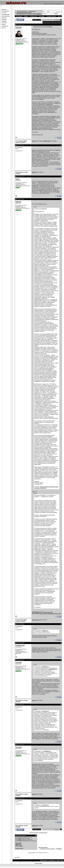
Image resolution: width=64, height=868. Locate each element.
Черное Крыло (36, 620)
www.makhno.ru (52, 860)
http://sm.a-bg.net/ (48, 612)
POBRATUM (46, 141)
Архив (58, 860)
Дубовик (19, 27)
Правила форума (19, 848)
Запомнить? (58, 12)
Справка (26, 16)
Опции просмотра (56, 22)
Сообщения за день (51, 16)
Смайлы (17, 844)
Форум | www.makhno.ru (22, 11)
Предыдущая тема (34, 833)
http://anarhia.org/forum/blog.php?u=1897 (50, 614)
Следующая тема (43, 833)
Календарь (42, 16)
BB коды (17, 843)
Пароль (45, 14)
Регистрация (19, 16)
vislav (18, 179)
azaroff (34, 141)
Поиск (59, 16)
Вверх (62, 860)
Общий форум (32, 11)
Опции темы (46, 22)
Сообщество (33, 16)
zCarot (40, 863)
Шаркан (34, 172)
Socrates (19, 662)
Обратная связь (44, 860)
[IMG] (17, 845)
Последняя (57, 20)
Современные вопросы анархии (24, 13)
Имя (44, 12)
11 (51, 20)
